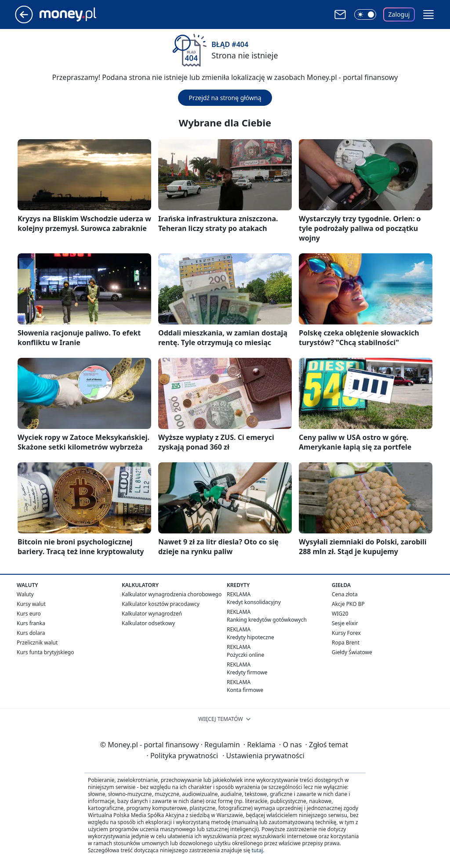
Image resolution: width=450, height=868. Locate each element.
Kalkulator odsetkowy (148, 623)
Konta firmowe (245, 690)
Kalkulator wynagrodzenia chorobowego (172, 594)
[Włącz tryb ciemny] (365, 14)
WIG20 (340, 614)
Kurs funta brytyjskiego (45, 652)
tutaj (257, 850)
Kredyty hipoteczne (250, 637)
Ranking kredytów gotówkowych (267, 620)
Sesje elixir (345, 623)
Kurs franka (31, 623)
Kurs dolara (31, 633)
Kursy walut (31, 604)
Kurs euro (29, 614)
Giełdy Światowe (352, 652)
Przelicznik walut (37, 643)
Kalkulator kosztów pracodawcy (161, 604)
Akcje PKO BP (348, 604)
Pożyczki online (245, 655)
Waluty (25, 594)
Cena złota (345, 594)
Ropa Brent (346, 643)
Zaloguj (399, 14)
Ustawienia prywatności (263, 756)
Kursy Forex (346, 633)
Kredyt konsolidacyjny (254, 602)
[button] (428, 14)
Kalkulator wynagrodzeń (152, 614)
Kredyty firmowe (247, 672)
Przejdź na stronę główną (225, 98)
